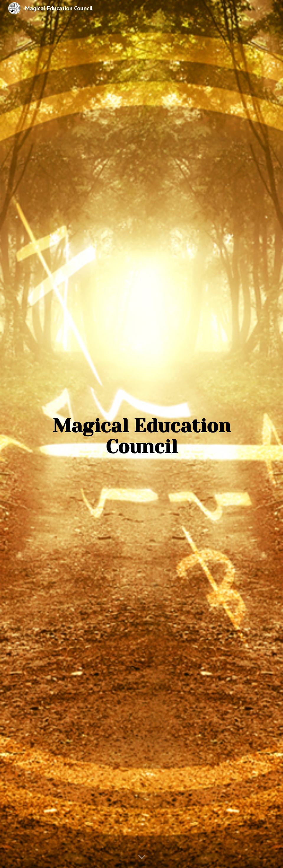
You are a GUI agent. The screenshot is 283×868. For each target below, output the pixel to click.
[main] (141, 430)
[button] (142, 857)
